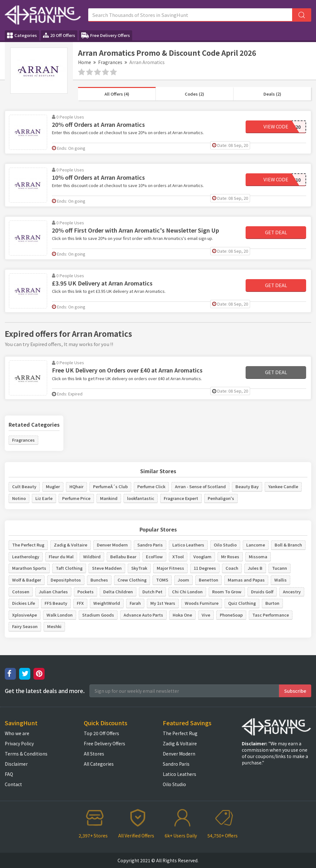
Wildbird (92, 557)
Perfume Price (76, 498)
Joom (183, 580)
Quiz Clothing (242, 603)
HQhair (76, 486)
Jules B (255, 568)
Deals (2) (272, 94)
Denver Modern (112, 545)
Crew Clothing (132, 580)
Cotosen (21, 592)
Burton (272, 603)
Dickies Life (24, 603)
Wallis (280, 580)
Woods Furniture (202, 603)
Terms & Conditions (26, 754)
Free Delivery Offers (106, 35)
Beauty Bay (247, 486)
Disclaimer (16, 764)
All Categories (99, 764)
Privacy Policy (19, 743)
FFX (80, 603)
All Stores (94, 754)
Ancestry (292, 592)
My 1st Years (163, 603)
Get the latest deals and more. (45, 691)
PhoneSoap (231, 615)
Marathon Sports (29, 568)
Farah (135, 603)
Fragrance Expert (181, 498)
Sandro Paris (150, 545)
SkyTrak (139, 568)
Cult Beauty (24, 486)
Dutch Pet (152, 592)
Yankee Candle (283, 486)
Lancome (256, 545)
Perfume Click (151, 486)
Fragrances (110, 62)
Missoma (258, 557)
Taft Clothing (69, 568)
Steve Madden (107, 568)
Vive (206, 615)
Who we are (17, 733)
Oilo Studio (225, 545)
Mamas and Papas (246, 580)
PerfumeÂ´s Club (110, 486)
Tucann (280, 568)
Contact (13, 784)
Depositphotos (66, 580)
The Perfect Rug (28, 545)
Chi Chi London (187, 592)
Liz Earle (44, 498)
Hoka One (182, 615)
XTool (178, 557)
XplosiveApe (25, 615)
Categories (22, 35)
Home (85, 62)
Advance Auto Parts (143, 615)
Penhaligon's (221, 498)
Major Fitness (170, 568)
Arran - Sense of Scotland (200, 486)
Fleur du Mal (61, 557)
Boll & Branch (288, 545)
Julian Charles (53, 592)
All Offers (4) (117, 94)
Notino (19, 498)
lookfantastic (141, 498)
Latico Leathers (188, 545)
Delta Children (118, 592)
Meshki (54, 626)
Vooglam (202, 557)
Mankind (109, 498)
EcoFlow (154, 557)
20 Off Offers (59, 35)
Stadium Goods (98, 615)
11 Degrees (205, 568)
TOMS (162, 580)
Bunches (99, 580)
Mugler (53, 486)
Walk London (60, 615)
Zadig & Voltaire (71, 545)
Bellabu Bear (123, 557)
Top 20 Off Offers (101, 733)
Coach (232, 568)
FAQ (9, 774)
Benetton (208, 580)
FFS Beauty (56, 603)
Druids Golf (262, 592)
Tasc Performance (271, 615)
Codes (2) (194, 94)
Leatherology (26, 557)
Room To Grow (227, 592)
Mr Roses (230, 557)
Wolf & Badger (27, 580)
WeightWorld (107, 603)
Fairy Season (25, 626)
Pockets (86, 592)
